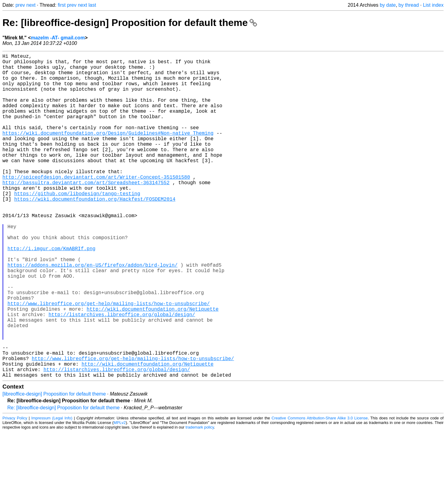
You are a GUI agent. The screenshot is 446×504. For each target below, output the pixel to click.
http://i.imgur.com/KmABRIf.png (52, 292)
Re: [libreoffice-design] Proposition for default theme (130, 23)
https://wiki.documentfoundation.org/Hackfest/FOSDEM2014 (95, 232)
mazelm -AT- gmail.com (58, 38)
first (62, 5)
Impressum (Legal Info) (52, 490)
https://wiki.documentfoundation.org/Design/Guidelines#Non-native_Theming (108, 151)
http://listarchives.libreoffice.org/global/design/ (122, 373)
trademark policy (200, 499)
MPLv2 (120, 495)
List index (433, 5)
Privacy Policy (15, 490)
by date (388, 5)
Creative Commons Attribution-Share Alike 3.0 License (319, 490)
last (92, 5)
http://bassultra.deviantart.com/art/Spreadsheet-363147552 (86, 212)
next (31, 5)
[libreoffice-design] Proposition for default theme (54, 466)
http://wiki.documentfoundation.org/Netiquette (153, 366)
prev (20, 5)
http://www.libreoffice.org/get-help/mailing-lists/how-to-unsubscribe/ (109, 360)
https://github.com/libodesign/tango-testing (77, 225)
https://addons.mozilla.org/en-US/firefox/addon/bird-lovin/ (93, 312)
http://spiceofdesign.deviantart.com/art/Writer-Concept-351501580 (96, 205)
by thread (409, 5)
